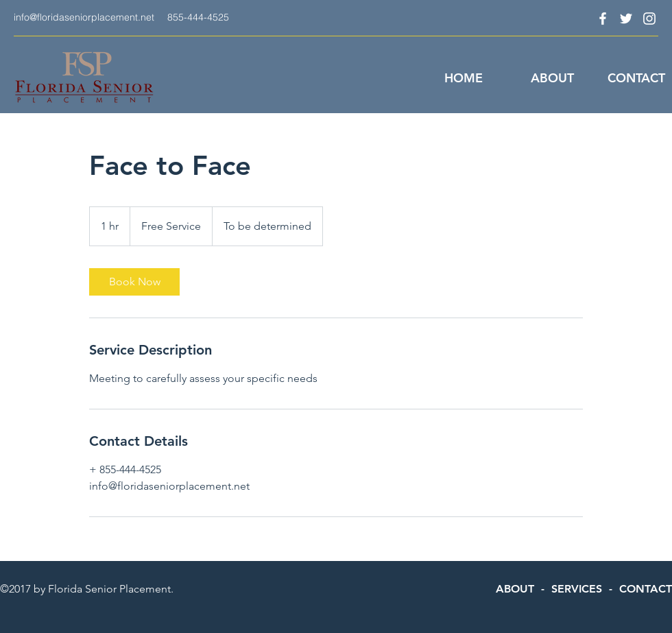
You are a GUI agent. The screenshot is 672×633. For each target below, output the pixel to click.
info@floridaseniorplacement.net (84, 17)
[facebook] (603, 19)
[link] (134, 282)
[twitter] (626, 19)
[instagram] (649, 19)
